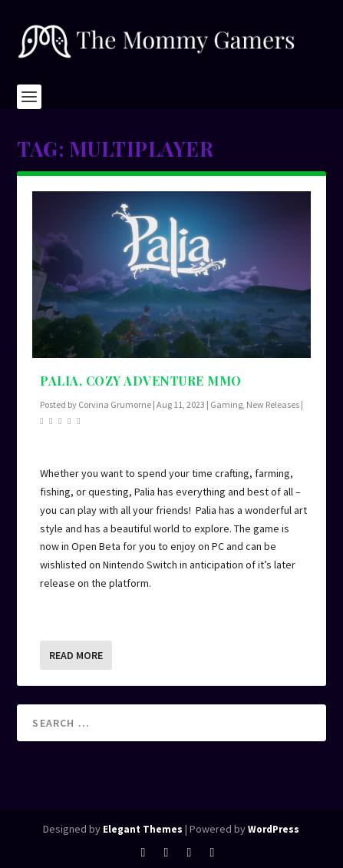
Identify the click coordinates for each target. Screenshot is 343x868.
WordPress (274, 829)
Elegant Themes (143, 829)
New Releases (273, 404)
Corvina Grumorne (115, 404)
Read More (76, 655)
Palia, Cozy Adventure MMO (141, 381)
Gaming (226, 404)
